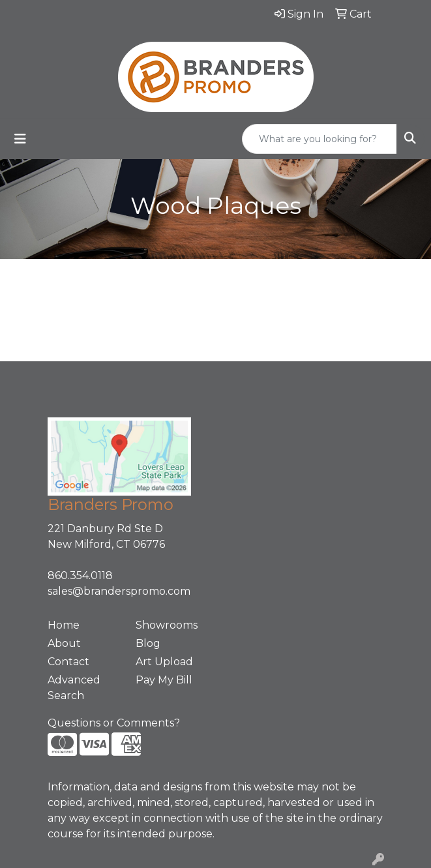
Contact (68, 662)
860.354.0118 (80, 576)
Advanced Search (74, 688)
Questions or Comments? (114, 723)
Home (64, 625)
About (64, 643)
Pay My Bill (164, 680)
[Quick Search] (320, 139)
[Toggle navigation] (20, 139)
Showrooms (167, 625)
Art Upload (164, 662)
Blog (148, 643)
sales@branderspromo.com (119, 591)
